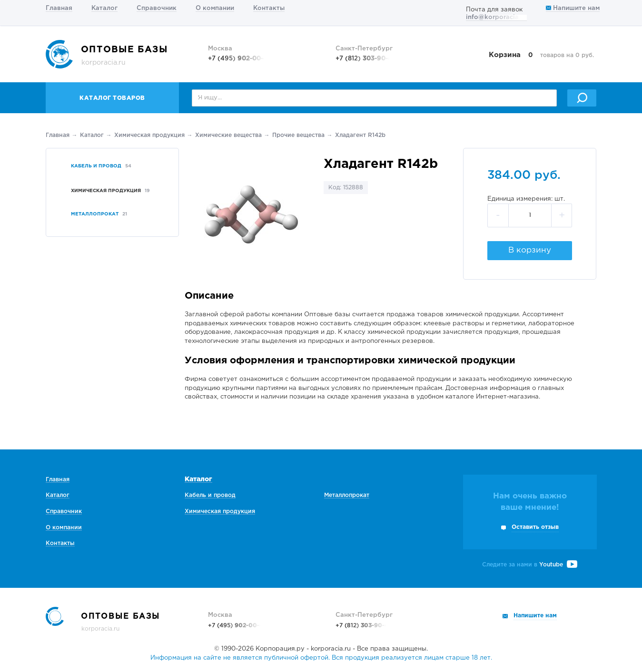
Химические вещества (228, 135)
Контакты (269, 8)
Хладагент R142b (360, 135)
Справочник (157, 8)
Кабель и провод (210, 495)
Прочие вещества (298, 135)
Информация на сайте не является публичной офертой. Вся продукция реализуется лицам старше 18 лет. (321, 658)
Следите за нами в (530, 565)
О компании (215, 8)
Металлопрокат (347, 495)
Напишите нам (573, 8)
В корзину (530, 250)
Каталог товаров (112, 98)
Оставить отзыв (535, 527)
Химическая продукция (149, 135)
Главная (59, 8)
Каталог (104, 8)
